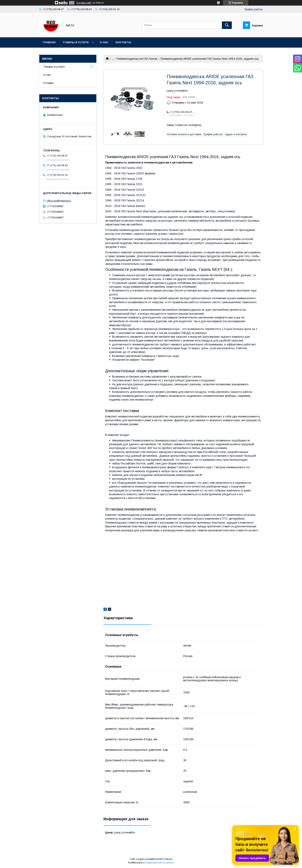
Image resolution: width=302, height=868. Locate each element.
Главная (49, 42)
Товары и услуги (76, 42)
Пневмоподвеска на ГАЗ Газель (137, 59)
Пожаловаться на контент (159, 863)
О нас (104, 42)
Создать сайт (84, 3)
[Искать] (227, 25)
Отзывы (48, 83)
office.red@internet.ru (59, 201)
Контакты (123, 42)
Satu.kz (168, 859)
